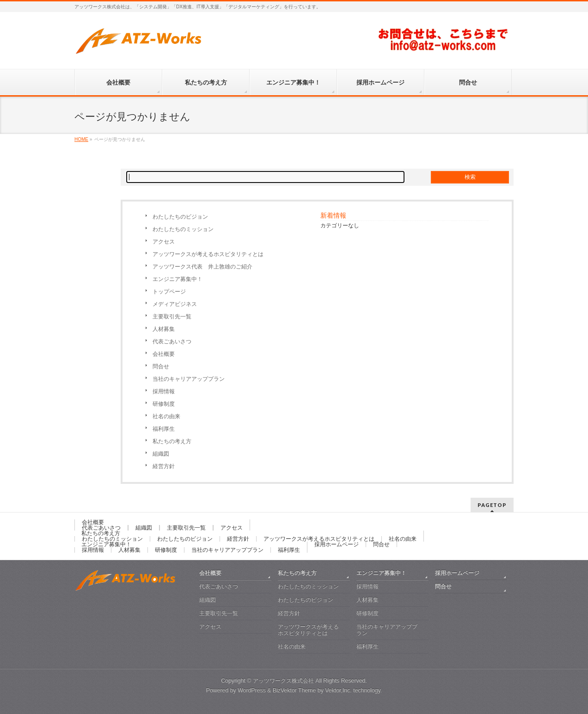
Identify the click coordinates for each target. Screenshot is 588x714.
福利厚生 (164, 429)
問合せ (161, 366)
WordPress (252, 690)
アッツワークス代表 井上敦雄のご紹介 (202, 267)
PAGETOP (492, 505)
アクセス (164, 242)
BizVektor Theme (294, 690)
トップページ (169, 292)
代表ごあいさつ (172, 342)
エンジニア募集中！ (178, 279)
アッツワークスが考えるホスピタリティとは (208, 254)
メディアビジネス (175, 304)
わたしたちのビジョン (180, 217)
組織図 (161, 454)
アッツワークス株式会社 (283, 681)
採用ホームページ (337, 544)
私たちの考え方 (172, 441)
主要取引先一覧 (172, 317)
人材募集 (164, 329)
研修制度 (164, 404)
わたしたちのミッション (183, 229)
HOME (81, 139)
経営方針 (164, 466)
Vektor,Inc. (338, 690)
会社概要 (164, 354)
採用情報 (164, 391)
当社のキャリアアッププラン (189, 379)
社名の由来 (166, 416)
